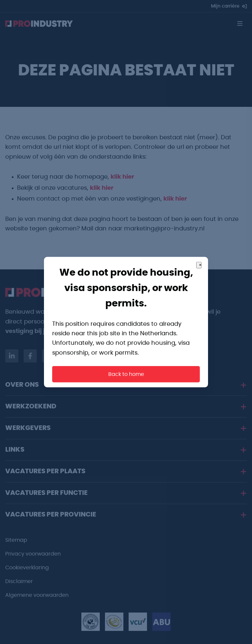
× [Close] (200, 265)
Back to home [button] (126, 374)
